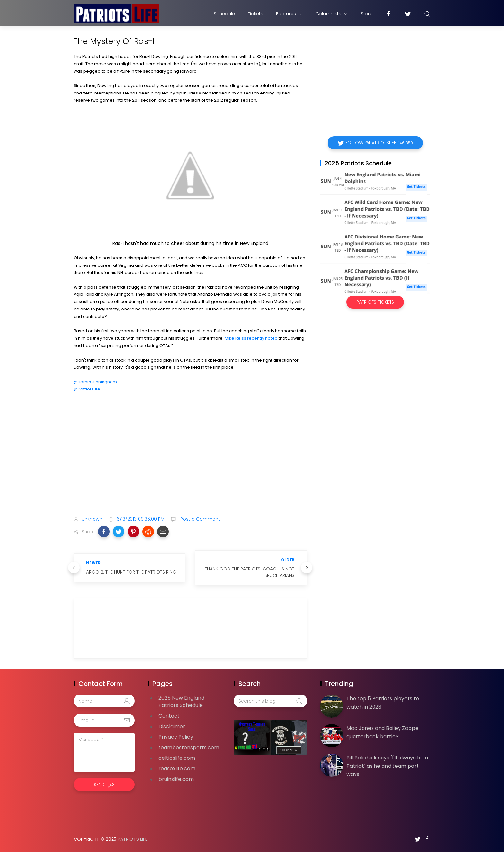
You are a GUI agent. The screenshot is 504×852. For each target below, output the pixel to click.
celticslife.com (177, 758)
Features (289, 14)
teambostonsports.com (189, 747)
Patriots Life (133, 839)
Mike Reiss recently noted (251, 338)
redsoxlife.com (177, 769)
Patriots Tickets (375, 302)
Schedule (224, 14)
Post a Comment (199, 519)
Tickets (256, 14)
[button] (104, 532)
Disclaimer (172, 726)
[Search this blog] (270, 701)
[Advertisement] (190, 460)
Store (367, 14)
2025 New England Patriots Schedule (181, 702)
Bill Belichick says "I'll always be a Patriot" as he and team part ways (387, 766)
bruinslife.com (176, 779)
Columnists (332, 14)
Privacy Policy (176, 737)
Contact (169, 716)
